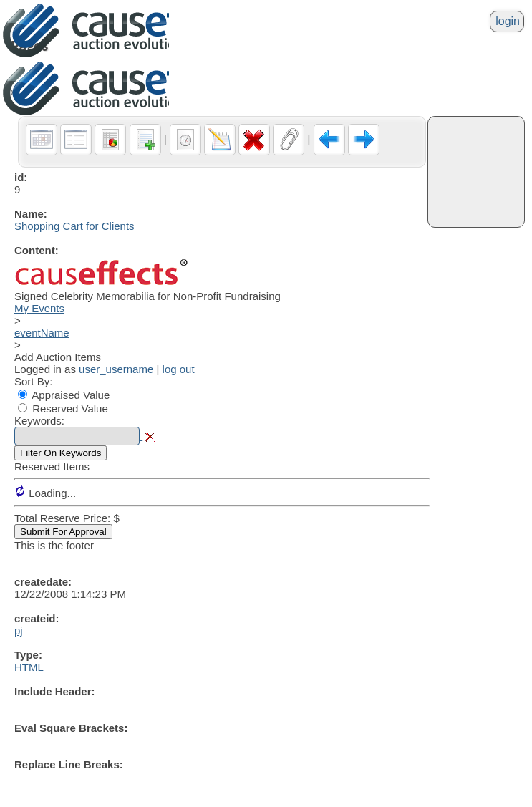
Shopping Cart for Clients (74, 226)
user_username (116, 369)
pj (19, 630)
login (508, 21)
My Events (39, 308)
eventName (42, 333)
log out (179, 369)
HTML (29, 667)
